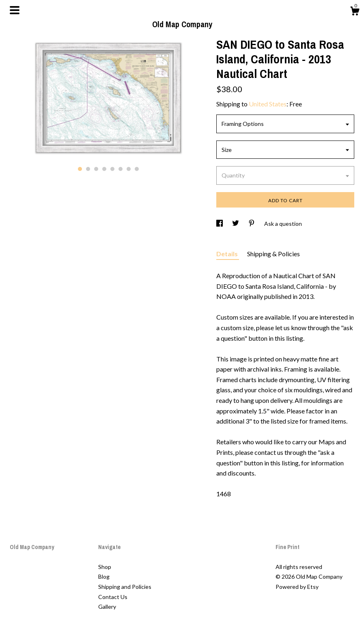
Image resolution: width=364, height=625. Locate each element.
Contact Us (113, 597)
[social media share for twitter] (236, 224)
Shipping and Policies (125, 587)
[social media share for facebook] (220, 224)
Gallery (107, 607)
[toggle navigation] (15, 10)
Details (228, 254)
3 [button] (96, 169)
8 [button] (137, 169)
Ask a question (283, 224)
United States (268, 104)
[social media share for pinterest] (252, 224)
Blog (104, 576)
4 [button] (104, 169)
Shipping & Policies (274, 254)
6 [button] (121, 169)
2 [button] (88, 169)
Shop (105, 567)
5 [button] (112, 169)
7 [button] (129, 169)
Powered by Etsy (297, 587)
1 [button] (80, 169)
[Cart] (355, 12)
